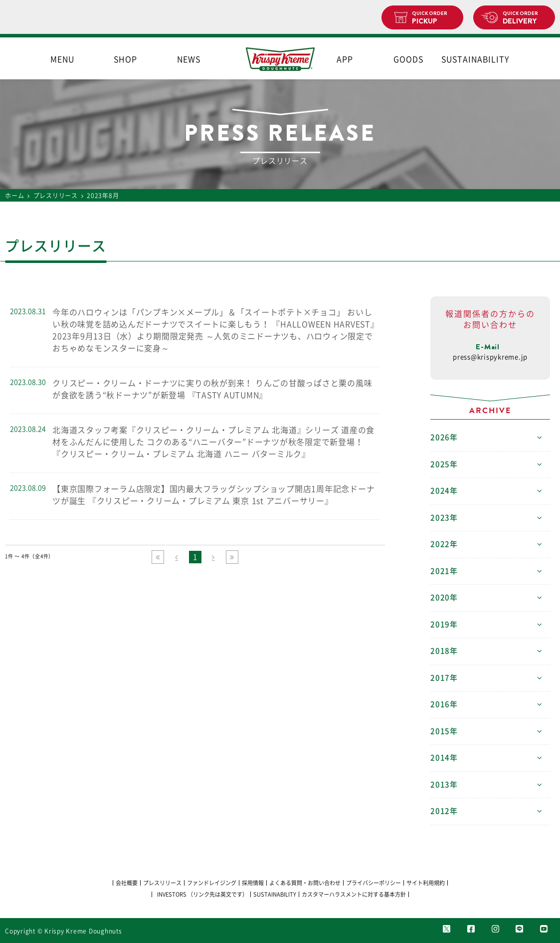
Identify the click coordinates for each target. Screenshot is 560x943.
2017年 (444, 678)
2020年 (444, 597)
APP (345, 59)
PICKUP (434, 18)
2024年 (444, 491)
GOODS (408, 59)
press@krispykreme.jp (490, 357)
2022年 (444, 544)
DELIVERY (525, 18)
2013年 (444, 785)
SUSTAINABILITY (471, 59)
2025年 (444, 464)
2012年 (444, 811)
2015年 (444, 731)
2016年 (444, 704)
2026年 (444, 437)
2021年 (444, 571)
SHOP (125, 59)
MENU (62, 59)
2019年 (444, 624)
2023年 (444, 518)
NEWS (189, 59)
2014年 (444, 758)
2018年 (444, 651)
